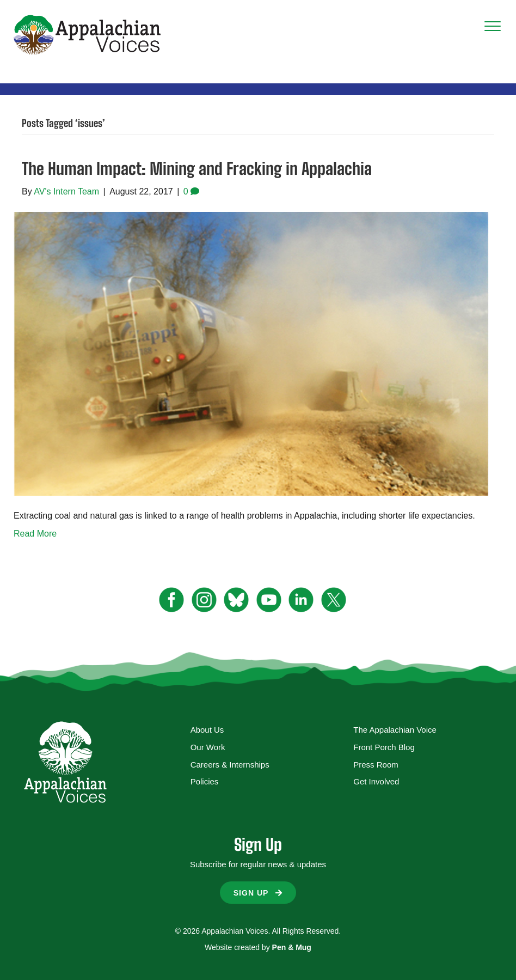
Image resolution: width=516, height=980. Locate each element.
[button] (258, 893)
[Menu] (493, 27)
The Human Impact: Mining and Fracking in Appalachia (197, 168)
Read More (35, 534)
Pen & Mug (292, 947)
